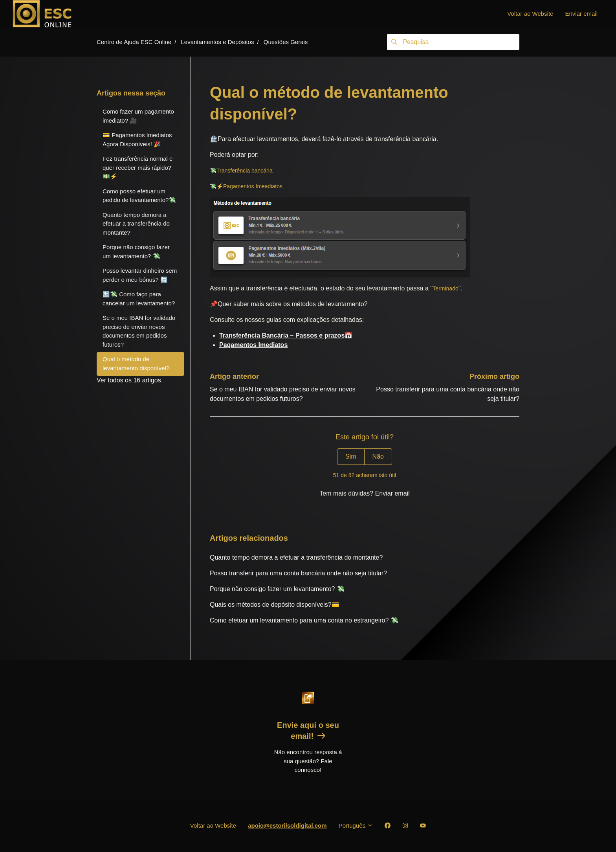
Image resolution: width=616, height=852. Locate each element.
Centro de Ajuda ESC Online (134, 42)
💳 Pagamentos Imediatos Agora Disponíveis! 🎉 (137, 140)
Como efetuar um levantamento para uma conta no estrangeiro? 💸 (304, 620)
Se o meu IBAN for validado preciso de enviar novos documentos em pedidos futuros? (139, 331)
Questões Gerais (286, 42)
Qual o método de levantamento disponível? (136, 364)
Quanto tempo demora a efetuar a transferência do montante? (296, 557)
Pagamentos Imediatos (253, 345)
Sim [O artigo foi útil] (351, 456)
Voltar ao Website (530, 14)
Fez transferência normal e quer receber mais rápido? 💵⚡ (137, 167)
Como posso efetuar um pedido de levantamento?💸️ (139, 196)
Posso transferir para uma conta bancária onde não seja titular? (298, 573)
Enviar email (581, 14)
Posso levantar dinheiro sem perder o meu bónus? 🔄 (140, 275)
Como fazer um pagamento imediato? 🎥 (138, 116)
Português (356, 825)
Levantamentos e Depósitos (217, 42)
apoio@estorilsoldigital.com (287, 825)
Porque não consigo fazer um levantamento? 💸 (277, 589)
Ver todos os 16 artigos (129, 380)
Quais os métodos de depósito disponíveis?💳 (275, 605)
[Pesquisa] (453, 42)
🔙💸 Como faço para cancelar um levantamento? (139, 299)
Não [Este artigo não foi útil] (378, 456)
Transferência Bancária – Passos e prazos (282, 335)
